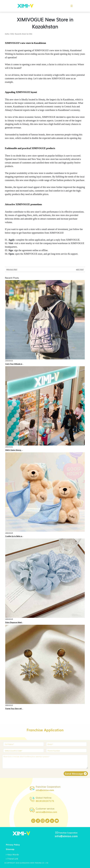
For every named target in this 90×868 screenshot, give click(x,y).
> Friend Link (12, 859)
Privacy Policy (13, 845)
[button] (70, 6)
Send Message (76, 773)
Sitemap (10, 849)
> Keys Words (12, 854)
